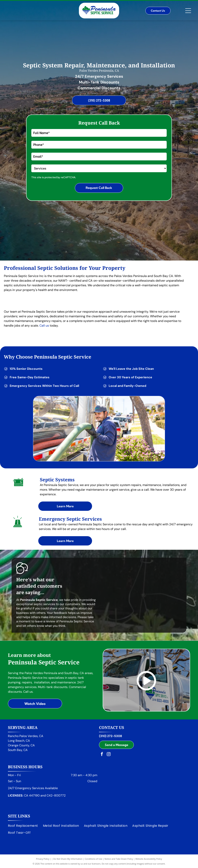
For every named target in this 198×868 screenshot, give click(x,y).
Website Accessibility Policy (149, 859)
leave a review (45, 621)
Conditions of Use (93, 859)
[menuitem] (25, 826)
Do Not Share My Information (68, 859)
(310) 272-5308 (111, 736)
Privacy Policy (43, 859)
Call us (44, 326)
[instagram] (109, 755)
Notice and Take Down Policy (119, 859)
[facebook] (102, 755)
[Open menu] (188, 11)
